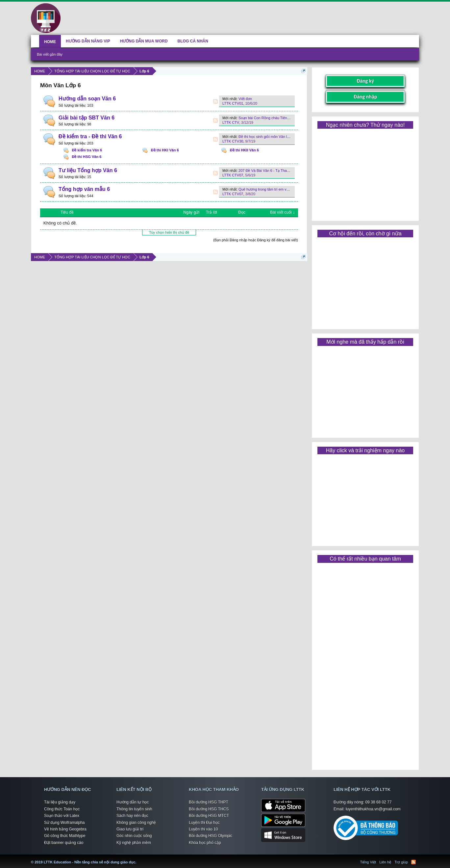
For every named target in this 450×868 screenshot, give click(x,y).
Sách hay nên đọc (132, 816)
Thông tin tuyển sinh (134, 809)
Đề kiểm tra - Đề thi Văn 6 (90, 136)
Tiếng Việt (368, 862)
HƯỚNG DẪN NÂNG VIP (88, 41)
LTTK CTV (231, 122)
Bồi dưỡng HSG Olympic (211, 836)
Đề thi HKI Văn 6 (165, 150)
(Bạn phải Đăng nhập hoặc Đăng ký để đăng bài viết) (256, 240)
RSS (215, 101)
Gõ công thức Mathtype (65, 836)
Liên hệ (385, 862)
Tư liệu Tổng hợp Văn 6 (88, 170)
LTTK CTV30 (233, 141)
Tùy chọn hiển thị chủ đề (169, 232)
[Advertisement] (365, 172)
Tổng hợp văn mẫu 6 (84, 189)
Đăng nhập (365, 97)
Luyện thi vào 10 (203, 829)
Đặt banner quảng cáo (64, 843)
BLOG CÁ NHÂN (193, 41)
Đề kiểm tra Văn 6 (87, 150)
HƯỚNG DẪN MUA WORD (144, 41)
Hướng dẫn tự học (133, 802)
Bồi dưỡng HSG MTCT (209, 816)
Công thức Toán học (62, 809)
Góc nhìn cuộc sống (134, 836)
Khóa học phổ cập (205, 843)
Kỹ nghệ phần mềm (134, 843)
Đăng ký (365, 81)
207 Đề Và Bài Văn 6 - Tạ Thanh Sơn (268, 171)
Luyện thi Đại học (204, 823)
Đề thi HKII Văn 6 (244, 150)
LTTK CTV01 (233, 103)
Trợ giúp (401, 862)
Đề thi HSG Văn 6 (87, 157)
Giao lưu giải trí (130, 829)
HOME (50, 42)
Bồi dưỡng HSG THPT (209, 802)
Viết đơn (245, 99)
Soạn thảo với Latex (62, 816)
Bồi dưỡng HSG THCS (209, 809)
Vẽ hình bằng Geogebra (65, 829)
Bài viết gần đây (50, 54)
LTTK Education (138, 858)
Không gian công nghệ (136, 823)
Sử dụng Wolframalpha (64, 823)
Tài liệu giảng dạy (60, 802)
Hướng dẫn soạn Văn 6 (87, 99)
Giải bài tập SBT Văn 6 (87, 118)
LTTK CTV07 (233, 175)
